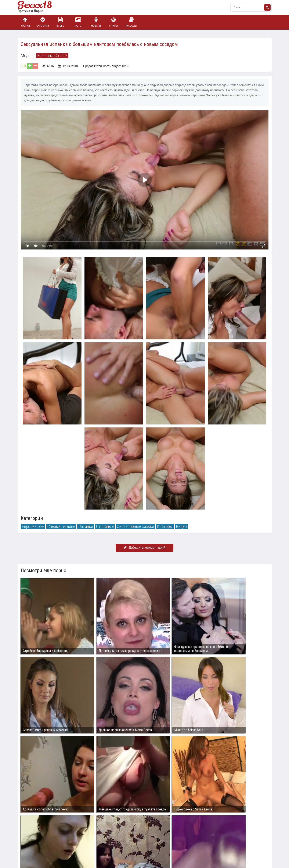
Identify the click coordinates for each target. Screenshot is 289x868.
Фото (78, 22)
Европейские (33, 526)
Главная (25, 22)
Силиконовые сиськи (135, 526)
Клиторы (165, 526)
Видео (60, 22)
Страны (114, 22)
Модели (96, 22)
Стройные (105, 526)
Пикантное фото (39, 7)
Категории (43, 22)
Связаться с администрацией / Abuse (43, 842)
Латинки (86, 526)
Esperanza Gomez (52, 56)
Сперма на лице (61, 526)
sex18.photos (63, 845)
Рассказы (131, 22)
